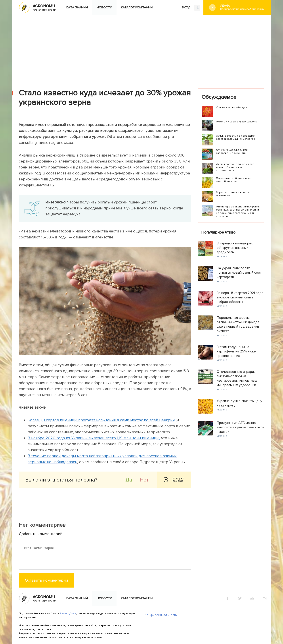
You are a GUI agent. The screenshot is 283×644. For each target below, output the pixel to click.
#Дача (242, 7)
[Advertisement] (141, 48)
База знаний (77, 7)
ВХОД (191, 8)
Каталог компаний (137, 7)
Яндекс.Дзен (68, 614)
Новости (104, 7)
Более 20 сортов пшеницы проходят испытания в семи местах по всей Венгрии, (102, 420)
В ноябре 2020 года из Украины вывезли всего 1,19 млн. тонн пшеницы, (94, 438)
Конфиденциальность (161, 615)
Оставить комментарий (46, 580)
